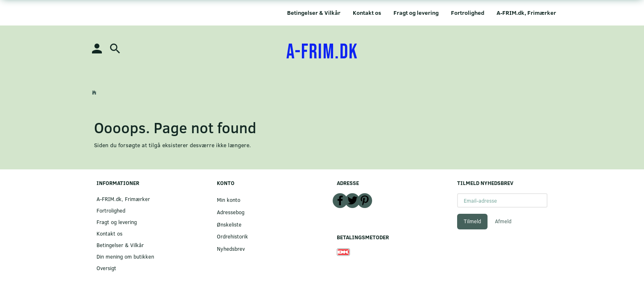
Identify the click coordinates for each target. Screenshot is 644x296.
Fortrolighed (468, 13)
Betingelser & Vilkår (314, 13)
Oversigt (106, 268)
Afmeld (503, 221)
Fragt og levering (416, 13)
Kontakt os (367, 13)
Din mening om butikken (125, 256)
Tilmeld (472, 221)
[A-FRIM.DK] (322, 52)
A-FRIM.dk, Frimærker (526, 13)
